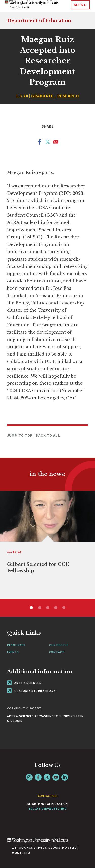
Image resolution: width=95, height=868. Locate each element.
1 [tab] (31, 608)
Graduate (42, 96)
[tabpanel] (48, 545)
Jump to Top (20, 435)
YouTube (56, 777)
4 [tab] (56, 608)
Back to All (48, 435)
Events (13, 652)
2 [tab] (40, 608)
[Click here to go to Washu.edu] (37, 843)
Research (68, 96)
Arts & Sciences (24, 683)
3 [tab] (48, 608)
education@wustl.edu (48, 808)
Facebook (38, 777)
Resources (16, 645)
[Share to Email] (56, 143)
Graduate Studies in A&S (31, 691)
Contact (57, 652)
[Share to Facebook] (40, 143)
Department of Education (39, 21)
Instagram (29, 777)
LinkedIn (65, 777)
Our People (59, 645)
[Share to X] (48, 143)
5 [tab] (64, 608)
